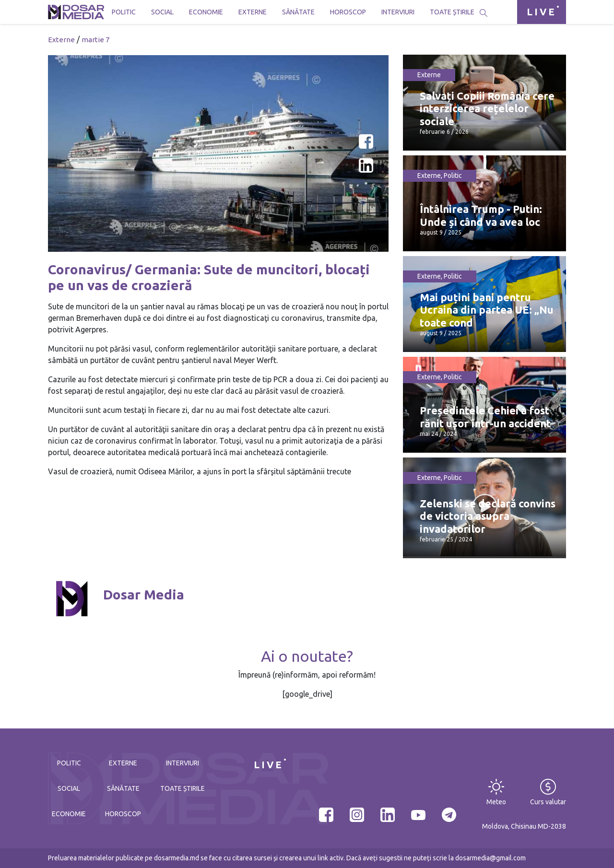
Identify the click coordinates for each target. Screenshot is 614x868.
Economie (206, 12)
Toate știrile (452, 12)
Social (162, 12)
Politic (124, 12)
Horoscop (348, 12)
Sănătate (298, 12)
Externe (253, 12)
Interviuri (398, 12)
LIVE (542, 12)
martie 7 (95, 40)
